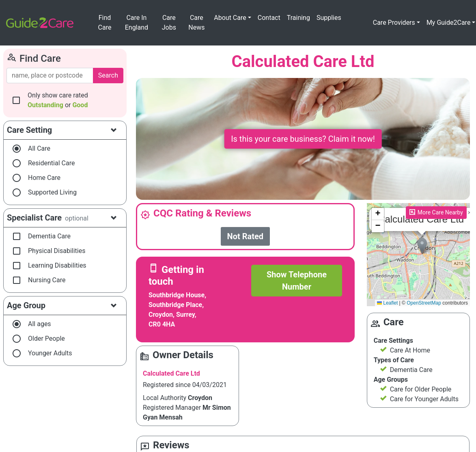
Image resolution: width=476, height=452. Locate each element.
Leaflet (387, 303)
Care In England (137, 23)
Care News (196, 23)
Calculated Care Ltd (171, 373)
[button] (422, 246)
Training (298, 18)
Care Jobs (169, 23)
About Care (230, 18)
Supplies (329, 18)
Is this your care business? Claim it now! (303, 139)
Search (108, 75)
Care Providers (394, 23)
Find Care (105, 23)
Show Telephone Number (297, 281)
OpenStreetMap (424, 303)
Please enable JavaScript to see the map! (418, 255)
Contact (269, 18)
